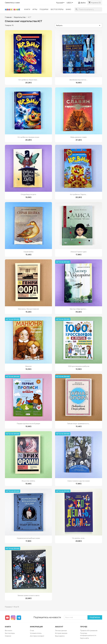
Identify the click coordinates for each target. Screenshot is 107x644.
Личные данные (61, 630)
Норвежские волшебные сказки (28, 538)
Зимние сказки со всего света (28, 595)
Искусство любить (28, 481)
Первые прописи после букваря (28, 424)
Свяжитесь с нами (12, 3)
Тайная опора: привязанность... (79, 424)
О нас (32, 630)
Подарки (44, 9)
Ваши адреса (60, 636)
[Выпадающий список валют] (70, 3)
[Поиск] (88, 9)
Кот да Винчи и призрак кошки (28, 137)
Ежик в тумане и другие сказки (79, 481)
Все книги (8, 630)
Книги (27, 9)
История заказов (61, 633)
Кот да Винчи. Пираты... (79, 194)
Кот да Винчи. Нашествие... (28, 80)
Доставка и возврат (37, 636)
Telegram (19, 618)
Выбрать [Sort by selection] (79, 25)
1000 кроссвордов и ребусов (79, 366)
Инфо (68, 9)
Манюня (28, 366)
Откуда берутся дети (28, 194)
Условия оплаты (36, 633)
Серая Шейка (28, 252)
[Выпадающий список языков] (61, 3)
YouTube (7, 618)
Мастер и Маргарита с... (79, 309)
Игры (35, 9)
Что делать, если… (79, 538)
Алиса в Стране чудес (79, 252)
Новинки (8, 636)
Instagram (13, 618)
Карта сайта (84, 638)
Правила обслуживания (89, 630)
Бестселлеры (57, 9)
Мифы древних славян (79, 137)
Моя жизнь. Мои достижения (28, 309)
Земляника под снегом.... (79, 80)
